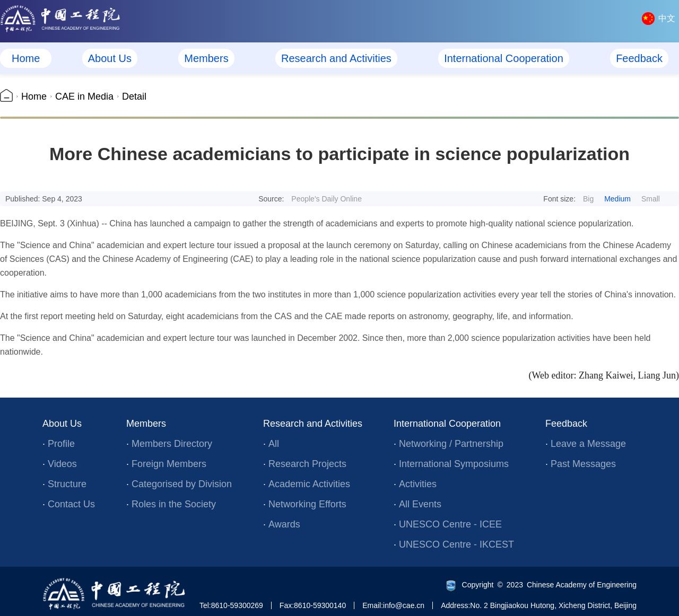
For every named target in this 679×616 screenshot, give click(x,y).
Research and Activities (336, 58)
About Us (110, 58)
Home (26, 58)
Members (206, 58)
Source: (310, 199)
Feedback (639, 58)
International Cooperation (504, 58)
